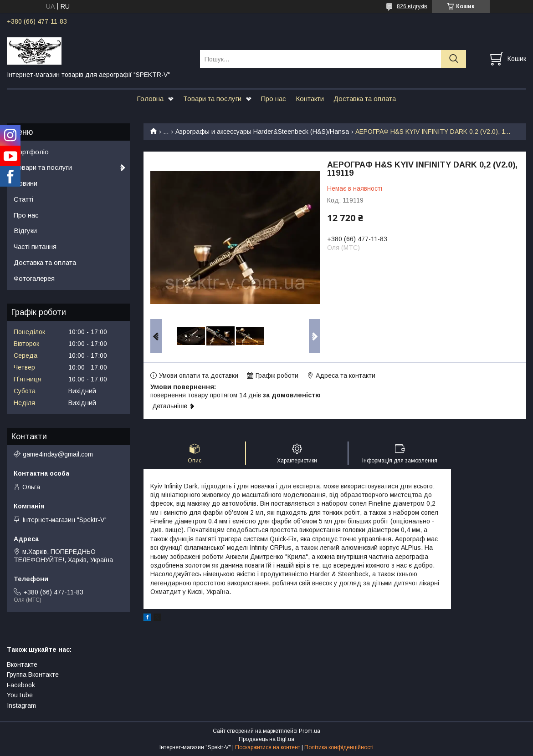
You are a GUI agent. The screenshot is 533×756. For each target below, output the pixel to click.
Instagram (21, 705)
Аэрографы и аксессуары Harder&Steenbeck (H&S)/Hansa (262, 132)
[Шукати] (454, 59)
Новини (26, 183)
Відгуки (25, 231)
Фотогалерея (34, 278)
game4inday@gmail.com (58, 454)
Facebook (21, 685)
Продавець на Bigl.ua (266, 739)
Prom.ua (310, 731)
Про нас (274, 99)
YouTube (20, 695)
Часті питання (35, 246)
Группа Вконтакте (33, 675)
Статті (23, 199)
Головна (150, 99)
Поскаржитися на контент (268, 747)
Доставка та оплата (365, 99)
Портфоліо (31, 152)
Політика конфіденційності (339, 747)
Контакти (310, 99)
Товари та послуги (212, 99)
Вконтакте (22, 665)
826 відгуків (412, 6)
